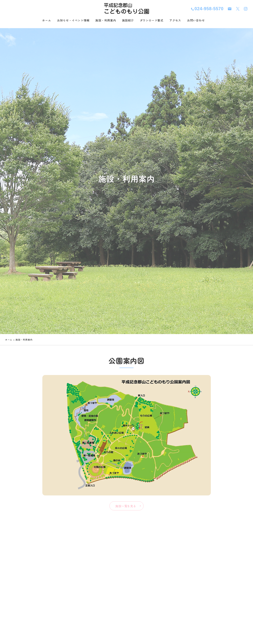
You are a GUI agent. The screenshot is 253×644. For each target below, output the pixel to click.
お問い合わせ (203, 21)
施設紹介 (128, 21)
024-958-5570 (207, 9)
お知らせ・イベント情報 (68, 21)
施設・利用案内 (104, 21)
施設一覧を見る (126, 512)
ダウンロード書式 (155, 21)
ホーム (39, 21)
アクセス (181, 21)
